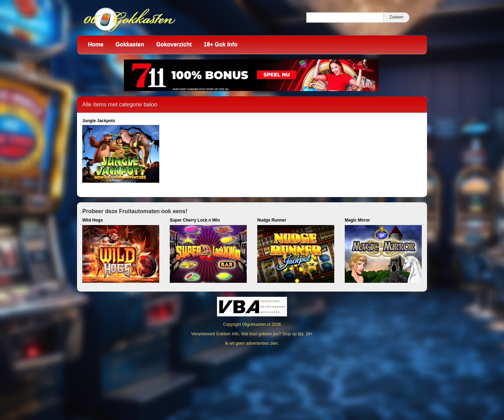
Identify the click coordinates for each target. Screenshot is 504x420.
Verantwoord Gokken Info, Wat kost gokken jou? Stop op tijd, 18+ (252, 334)
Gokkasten (130, 44)
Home (96, 44)
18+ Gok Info (220, 44)
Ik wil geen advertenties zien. (252, 343)
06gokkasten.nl (256, 324)
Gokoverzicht (174, 44)
